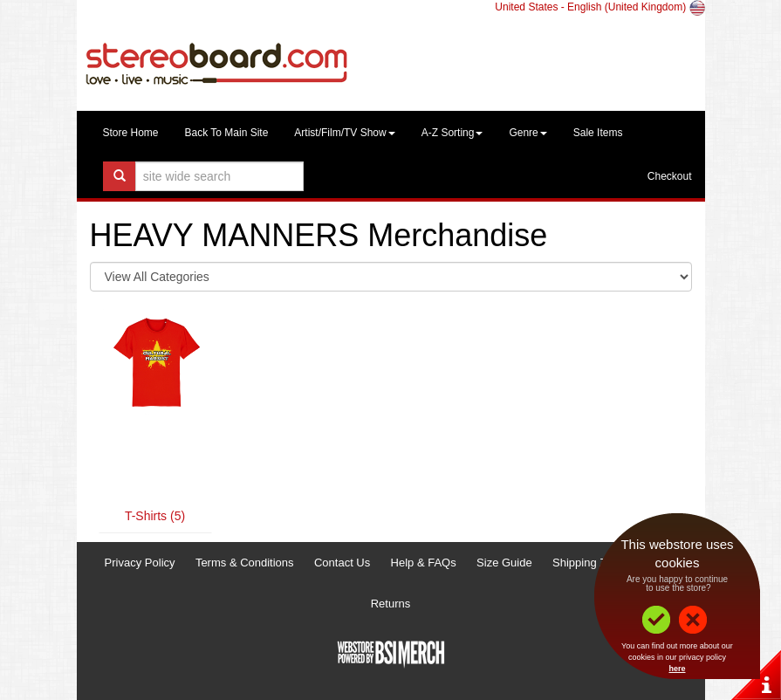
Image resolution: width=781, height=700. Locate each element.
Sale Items (598, 133)
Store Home (131, 133)
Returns (391, 604)
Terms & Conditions (245, 563)
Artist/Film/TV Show (344, 133)
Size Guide (504, 563)
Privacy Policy (140, 563)
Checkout (670, 176)
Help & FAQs (424, 563)
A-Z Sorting (452, 133)
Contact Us (342, 563)
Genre (528, 133)
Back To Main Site (227, 133)
